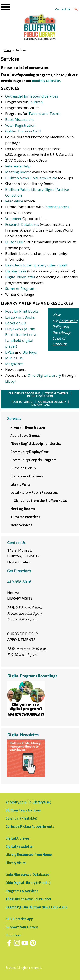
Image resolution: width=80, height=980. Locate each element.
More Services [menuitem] (21, 525)
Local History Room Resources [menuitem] (34, 492)
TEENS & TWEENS (57, 393)
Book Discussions (20, 120)
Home (7, 50)
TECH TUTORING (22, 402)
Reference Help (18, 166)
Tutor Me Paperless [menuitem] (25, 517)
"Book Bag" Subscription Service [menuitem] (36, 444)
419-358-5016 (19, 582)
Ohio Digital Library (44, 375)
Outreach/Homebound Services (32, 96)
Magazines (14, 364)
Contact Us (63, 9)
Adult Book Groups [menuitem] (25, 435)
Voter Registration (20, 125)
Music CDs (14, 358)
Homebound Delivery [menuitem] (27, 476)
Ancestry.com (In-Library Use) (28, 802)
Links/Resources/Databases (28, 875)
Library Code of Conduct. (61, 338)
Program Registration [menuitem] (28, 427)
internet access (57, 207)
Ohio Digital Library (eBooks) (28, 883)
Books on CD (16, 323)
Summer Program (20, 288)
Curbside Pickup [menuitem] (23, 468)
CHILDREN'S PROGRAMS (24, 393)
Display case (16, 271)
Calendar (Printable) (21, 818)
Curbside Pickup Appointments (30, 826)
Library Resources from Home (29, 855)
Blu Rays (30, 352)
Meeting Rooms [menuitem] (23, 509)
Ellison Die (14, 242)
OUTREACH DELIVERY (52, 402)
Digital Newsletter (20, 277)
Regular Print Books (22, 311)
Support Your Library (22, 927)
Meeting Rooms (18, 172)
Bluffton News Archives (23, 810)
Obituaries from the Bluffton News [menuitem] (40, 501)
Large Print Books (20, 317)
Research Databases (22, 224)
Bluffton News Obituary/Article (31, 178)
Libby (10, 381)
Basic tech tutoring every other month (37, 265)
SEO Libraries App (19, 919)
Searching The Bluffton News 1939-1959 (36, 907)
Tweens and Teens (44, 114)
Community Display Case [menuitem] (30, 452)
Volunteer (13, 219)
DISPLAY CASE (41, 405)
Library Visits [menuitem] (20, 484)
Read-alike (15, 201)
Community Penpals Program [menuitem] (33, 460)
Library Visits (16, 863)
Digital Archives (17, 838)
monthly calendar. (46, 81)
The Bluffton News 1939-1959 (28, 899)
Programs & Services (22, 891)
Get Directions (19, 571)
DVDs (10, 352)
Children (36, 102)
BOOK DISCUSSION (40, 396)
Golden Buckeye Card (23, 131)
